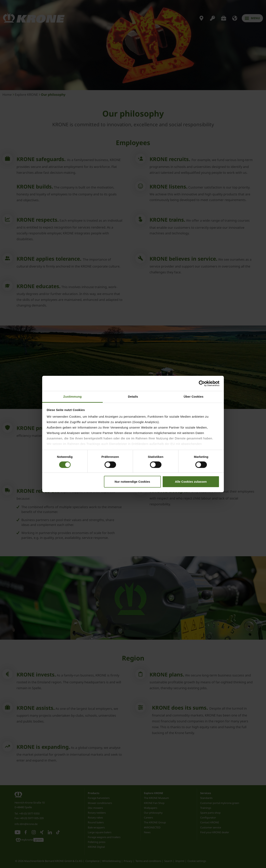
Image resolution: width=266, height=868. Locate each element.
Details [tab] (133, 397)
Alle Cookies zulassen (191, 482)
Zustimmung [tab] (73, 397)
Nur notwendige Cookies (132, 482)
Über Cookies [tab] (194, 397)
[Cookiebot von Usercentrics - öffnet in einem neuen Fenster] (202, 383)
